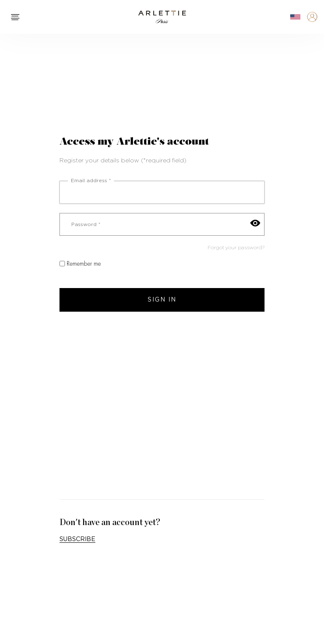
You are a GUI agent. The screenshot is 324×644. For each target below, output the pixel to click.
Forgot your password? (236, 248)
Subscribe (77, 539)
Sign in (162, 300)
